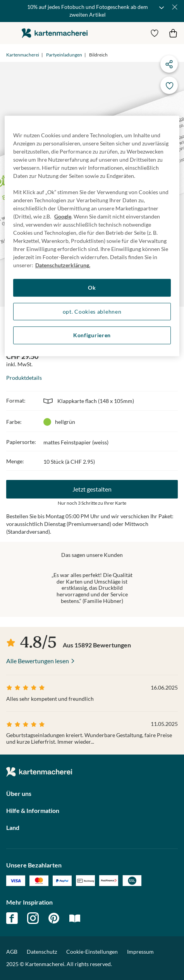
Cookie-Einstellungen (92, 952)
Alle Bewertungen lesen (38, 661)
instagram (33, 918)
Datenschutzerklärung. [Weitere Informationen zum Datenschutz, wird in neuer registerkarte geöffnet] (63, 265)
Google (63, 216)
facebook (12, 918)
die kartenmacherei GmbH (55, 33)
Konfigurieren (92, 335)
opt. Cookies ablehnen (92, 312)
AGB (12, 952)
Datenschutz (42, 952)
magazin (75, 918)
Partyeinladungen (64, 55)
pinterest (54, 918)
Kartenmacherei (23, 55)
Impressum (140, 952)
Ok (92, 288)
